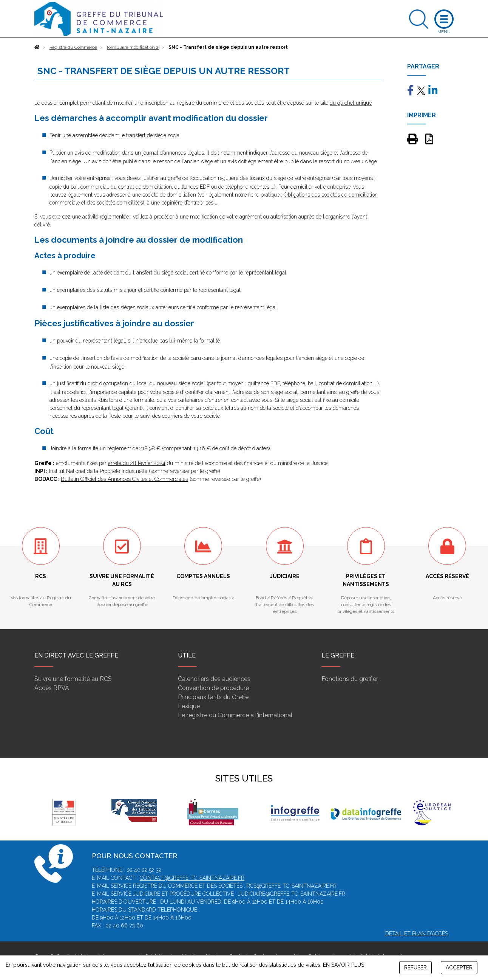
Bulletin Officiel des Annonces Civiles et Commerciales (124, 479)
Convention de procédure (213, 688)
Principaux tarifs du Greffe (213, 697)
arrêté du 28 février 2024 (137, 463)
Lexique (189, 706)
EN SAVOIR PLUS (344, 965)
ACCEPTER (459, 968)
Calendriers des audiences (214, 679)
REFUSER (415, 968)
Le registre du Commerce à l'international (235, 715)
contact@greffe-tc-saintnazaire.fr (192, 878)
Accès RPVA (52, 688)
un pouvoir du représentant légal (87, 341)
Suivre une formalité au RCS (73, 679)
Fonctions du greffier (350, 679)
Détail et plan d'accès (417, 933)
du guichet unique (351, 103)
